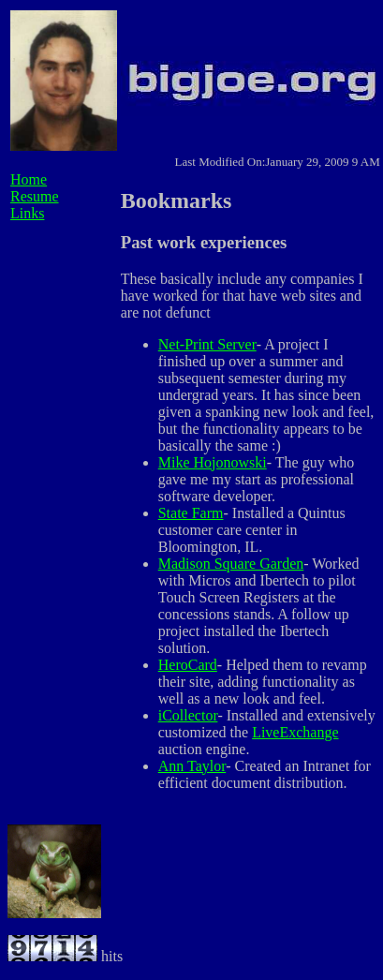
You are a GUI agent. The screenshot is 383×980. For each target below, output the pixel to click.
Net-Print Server (207, 344)
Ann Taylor (192, 766)
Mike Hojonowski (213, 462)
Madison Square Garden (231, 564)
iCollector (188, 715)
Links (27, 213)
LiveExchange (295, 732)
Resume (35, 196)
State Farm (191, 513)
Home (29, 179)
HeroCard (188, 665)
